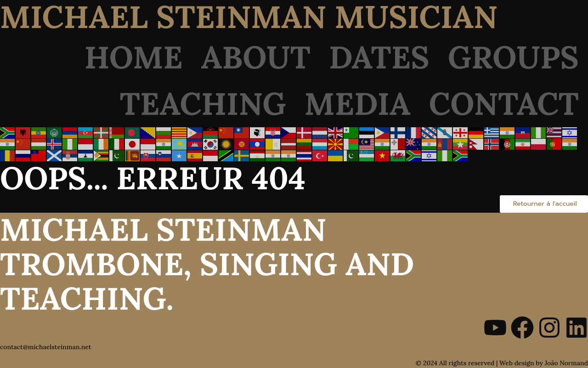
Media (358, 104)
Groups (513, 57)
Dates (379, 57)
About (256, 57)
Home (134, 57)
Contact (504, 104)
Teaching (203, 104)
